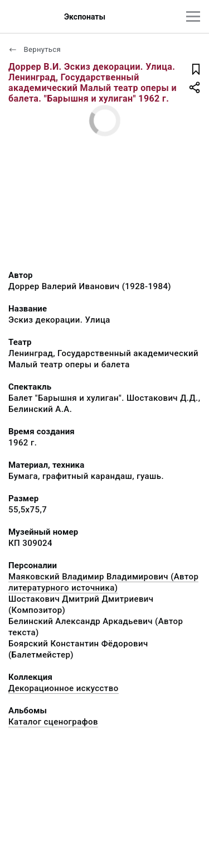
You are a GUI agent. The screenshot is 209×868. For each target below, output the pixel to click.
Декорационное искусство (64, 688)
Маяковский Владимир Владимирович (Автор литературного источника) (103, 582)
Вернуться (35, 49)
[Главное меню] (193, 16)
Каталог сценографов (53, 722)
